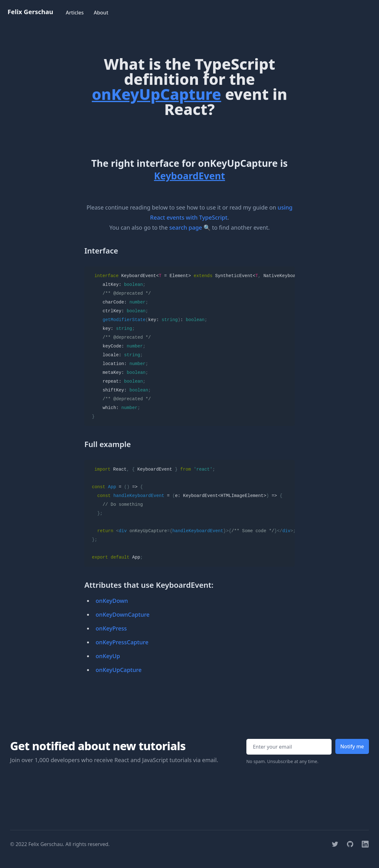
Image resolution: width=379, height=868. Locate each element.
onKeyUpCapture (118, 670)
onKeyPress (111, 628)
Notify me (352, 746)
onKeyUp (108, 656)
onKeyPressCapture (122, 642)
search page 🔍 (190, 227)
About (101, 13)
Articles (75, 13)
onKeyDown (112, 601)
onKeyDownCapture (122, 614)
